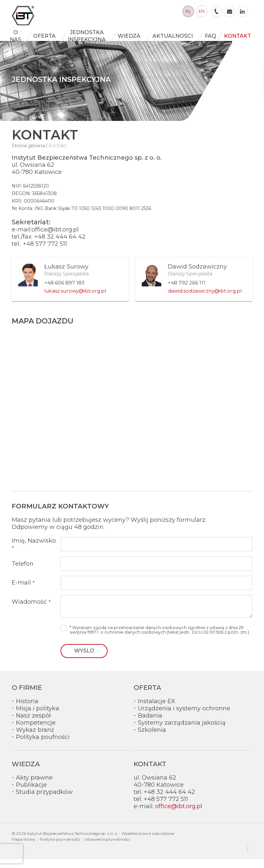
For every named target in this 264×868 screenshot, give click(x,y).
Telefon (23, 572)
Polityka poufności (43, 746)
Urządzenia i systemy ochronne (184, 717)
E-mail (23, 592)
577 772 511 (51, 253)
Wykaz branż (35, 739)
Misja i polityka (38, 717)
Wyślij (84, 659)
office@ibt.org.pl (179, 815)
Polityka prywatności (60, 848)
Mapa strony (24, 848)
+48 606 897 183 (64, 291)
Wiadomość (31, 611)
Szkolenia (152, 739)
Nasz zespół (33, 724)
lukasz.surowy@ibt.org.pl (75, 300)
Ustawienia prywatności (107, 848)
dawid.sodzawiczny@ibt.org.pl (205, 300)
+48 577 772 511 (166, 808)
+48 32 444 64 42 (60, 245)
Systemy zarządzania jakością (182, 731)
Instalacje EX (157, 710)
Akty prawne (34, 786)
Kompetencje (36, 731)
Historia (27, 710)
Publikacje (31, 794)
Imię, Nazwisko (34, 553)
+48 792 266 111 (186, 291)
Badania (150, 724)
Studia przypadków (44, 801)
